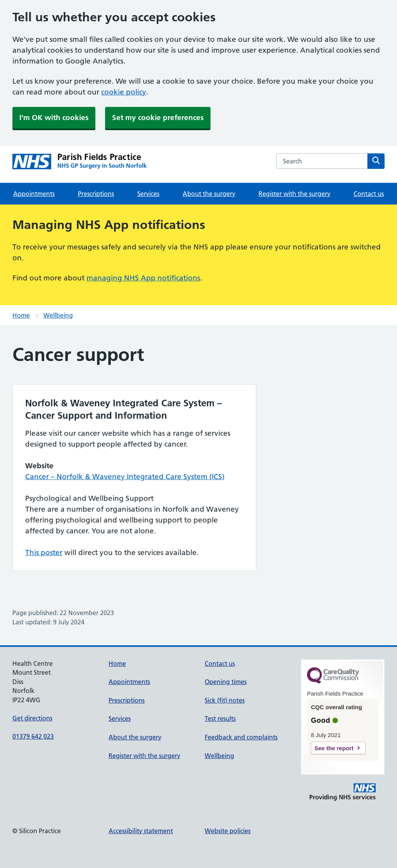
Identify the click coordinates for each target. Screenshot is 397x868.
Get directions (32, 718)
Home (21, 315)
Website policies (228, 831)
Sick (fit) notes (225, 700)
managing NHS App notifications (143, 278)
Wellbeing (58, 315)
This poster (44, 553)
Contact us (369, 194)
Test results (220, 718)
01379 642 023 (33, 736)
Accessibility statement (141, 831)
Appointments (34, 194)
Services (148, 194)
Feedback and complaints (241, 737)
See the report (334, 748)
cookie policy (124, 92)
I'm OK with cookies (54, 118)
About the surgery (209, 194)
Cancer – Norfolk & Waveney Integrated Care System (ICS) (125, 477)
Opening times (226, 682)
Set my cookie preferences (158, 118)
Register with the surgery (294, 194)
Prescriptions (96, 194)
